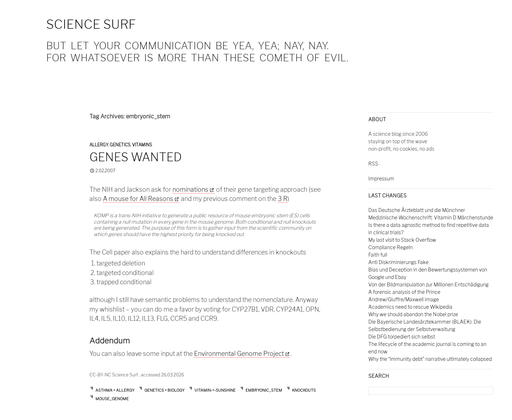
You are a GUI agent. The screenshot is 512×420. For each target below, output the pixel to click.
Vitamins (142, 145)
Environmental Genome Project (239, 354)
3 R (283, 199)
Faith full (378, 255)
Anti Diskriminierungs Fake (398, 262)
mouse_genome (112, 399)
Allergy (99, 145)
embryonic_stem (264, 390)
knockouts (304, 390)
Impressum (381, 178)
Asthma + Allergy (115, 390)
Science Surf (91, 24)
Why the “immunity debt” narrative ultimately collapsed (430, 359)
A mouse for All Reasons (138, 199)
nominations (190, 189)
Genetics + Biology (164, 390)
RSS (373, 164)
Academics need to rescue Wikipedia (410, 307)
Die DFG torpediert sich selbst (402, 337)
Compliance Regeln (390, 247)
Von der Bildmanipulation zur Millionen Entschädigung (428, 284)
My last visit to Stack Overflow (402, 240)
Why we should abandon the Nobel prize (413, 314)
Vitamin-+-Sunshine (215, 390)
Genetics (120, 145)
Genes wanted (136, 157)
